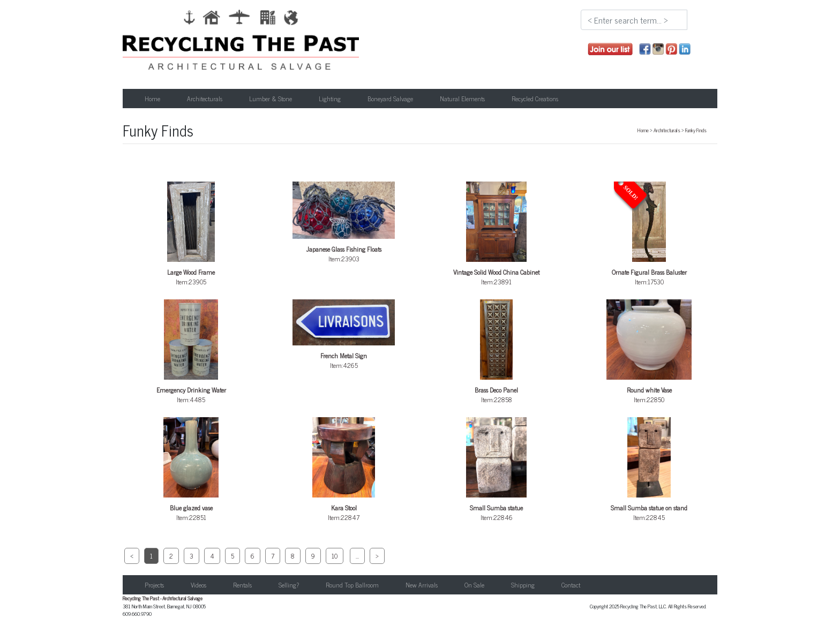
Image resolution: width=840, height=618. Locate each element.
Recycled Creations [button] (535, 99)
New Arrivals (422, 585)
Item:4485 (191, 352)
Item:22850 (649, 352)
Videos (198, 585)
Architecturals (667, 130)
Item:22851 (191, 470)
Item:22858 (497, 352)
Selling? (289, 585)
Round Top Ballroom (352, 585)
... (357, 556)
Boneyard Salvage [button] (390, 99)
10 (335, 556)
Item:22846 (497, 470)
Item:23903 (344, 223)
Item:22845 (649, 470)
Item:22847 (344, 470)
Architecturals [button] (205, 99)
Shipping (523, 585)
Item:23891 (497, 234)
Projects (154, 585)
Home (152, 99)
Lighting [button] (330, 99)
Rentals (242, 585)
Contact (571, 585)
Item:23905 (191, 234)
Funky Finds (696, 130)
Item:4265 (344, 335)
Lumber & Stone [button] (271, 99)
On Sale (474, 585)
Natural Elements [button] (462, 99)
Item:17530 (649, 234)
